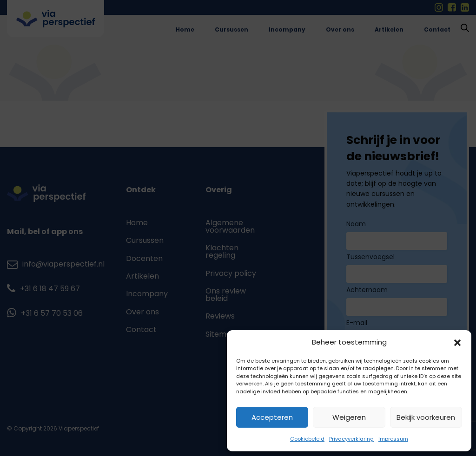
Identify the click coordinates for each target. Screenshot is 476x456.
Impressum (393, 439)
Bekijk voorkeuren (426, 417)
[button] (457, 343)
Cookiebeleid (307, 439)
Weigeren (349, 417)
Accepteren (272, 417)
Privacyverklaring (351, 439)
